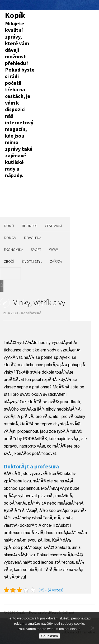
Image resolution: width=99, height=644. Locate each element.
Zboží (9, 261)
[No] (92, 628)
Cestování (53, 226)
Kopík (15, 15)
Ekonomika (13, 250)
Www (53, 250)
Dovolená (33, 238)
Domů (9, 226)
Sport (36, 250)
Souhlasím (49, 636)
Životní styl (32, 261)
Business (29, 226)
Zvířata (56, 261)
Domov (10, 238)
